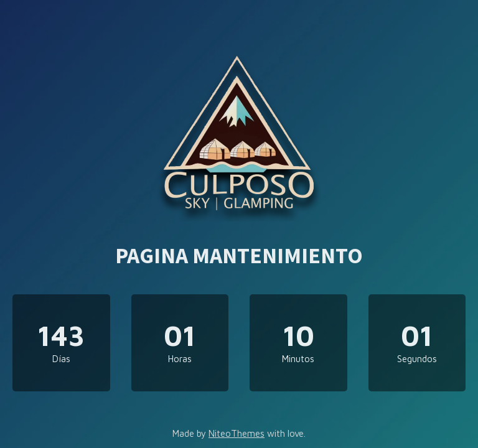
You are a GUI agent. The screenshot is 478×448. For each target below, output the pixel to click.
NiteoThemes (237, 433)
